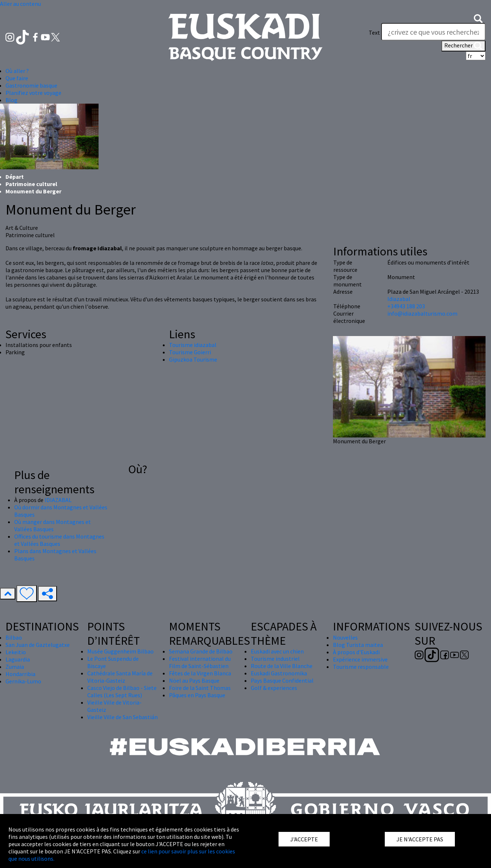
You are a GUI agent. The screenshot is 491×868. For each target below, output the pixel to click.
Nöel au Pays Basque (194, 680)
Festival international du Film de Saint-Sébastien (200, 662)
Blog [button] (11, 100)
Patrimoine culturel (31, 184)
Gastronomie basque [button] (31, 85)
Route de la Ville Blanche (282, 666)
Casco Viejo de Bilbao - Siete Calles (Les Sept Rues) (122, 691)
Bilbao (14, 637)
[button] (478, 18)
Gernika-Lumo (23, 681)
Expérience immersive (360, 659)
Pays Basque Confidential (282, 680)
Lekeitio (16, 652)
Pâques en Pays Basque (197, 695)
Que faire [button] (17, 78)
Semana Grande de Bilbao (201, 651)
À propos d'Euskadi (356, 652)
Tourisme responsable (361, 667)
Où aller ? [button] (17, 71)
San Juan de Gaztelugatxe (38, 645)
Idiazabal (399, 299)
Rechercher (463, 46)
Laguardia (18, 659)
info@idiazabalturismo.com (422, 313)
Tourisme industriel (275, 659)
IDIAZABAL (58, 500)
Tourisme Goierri (190, 352)
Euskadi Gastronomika (279, 673)
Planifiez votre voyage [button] (33, 93)
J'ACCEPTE (304, 839)
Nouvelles (345, 637)
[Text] (433, 32)
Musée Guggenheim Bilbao (120, 651)
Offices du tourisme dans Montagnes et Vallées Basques (59, 540)
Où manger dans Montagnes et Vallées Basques (53, 525)
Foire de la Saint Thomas (200, 688)
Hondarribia (20, 674)
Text (374, 32)
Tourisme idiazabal (193, 345)
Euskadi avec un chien (277, 651)
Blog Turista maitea (358, 645)
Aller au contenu (20, 4)
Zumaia (15, 667)
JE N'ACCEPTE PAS (420, 839)
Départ (15, 177)
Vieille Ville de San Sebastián (122, 717)
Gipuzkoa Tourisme (193, 359)
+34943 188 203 (406, 306)
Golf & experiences (274, 688)
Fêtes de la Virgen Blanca (200, 673)
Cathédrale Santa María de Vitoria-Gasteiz (120, 677)
